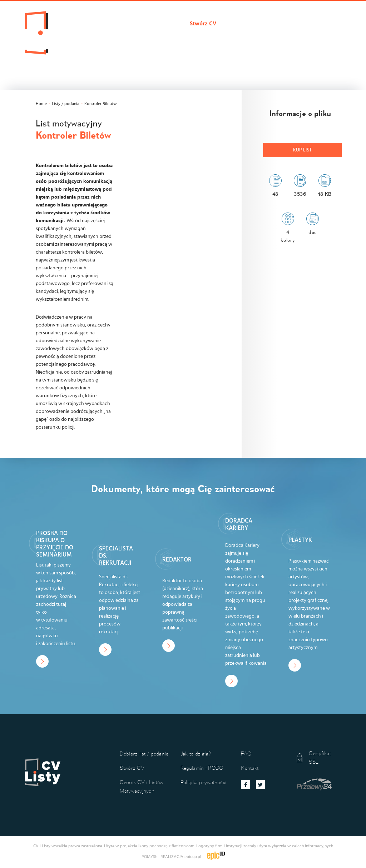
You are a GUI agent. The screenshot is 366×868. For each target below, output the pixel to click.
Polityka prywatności (204, 782)
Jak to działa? (103, 36)
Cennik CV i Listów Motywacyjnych (273, 24)
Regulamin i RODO (202, 768)
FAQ (246, 754)
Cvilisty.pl (98, 24)
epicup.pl (193, 857)
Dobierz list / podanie (150, 24)
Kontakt (142, 36)
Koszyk (173, 36)
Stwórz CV (203, 24)
